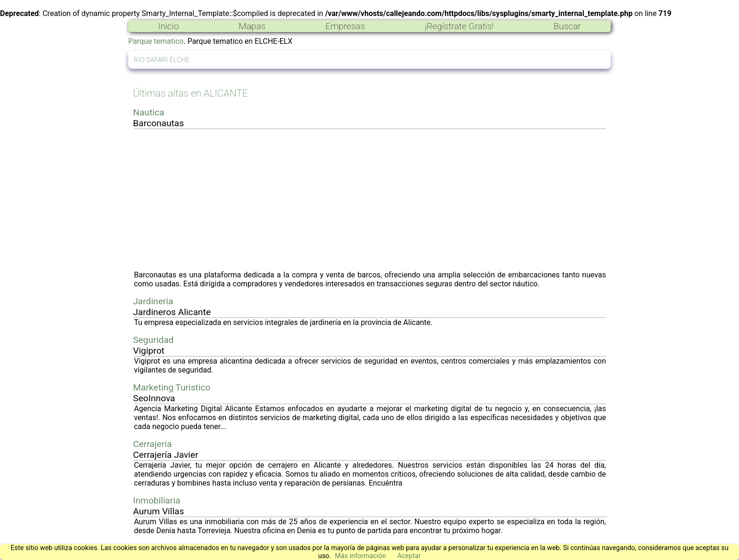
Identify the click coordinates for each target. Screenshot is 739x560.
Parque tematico (156, 41)
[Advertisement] (370, 200)
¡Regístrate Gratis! (459, 26)
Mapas (252, 26)
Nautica (148, 112)
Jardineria (153, 301)
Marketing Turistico (172, 387)
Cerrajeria (152, 444)
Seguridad (153, 340)
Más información (360, 556)
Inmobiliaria (156, 500)
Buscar (567, 26)
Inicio (168, 26)
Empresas (345, 26)
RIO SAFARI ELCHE (162, 60)
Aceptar (409, 556)
